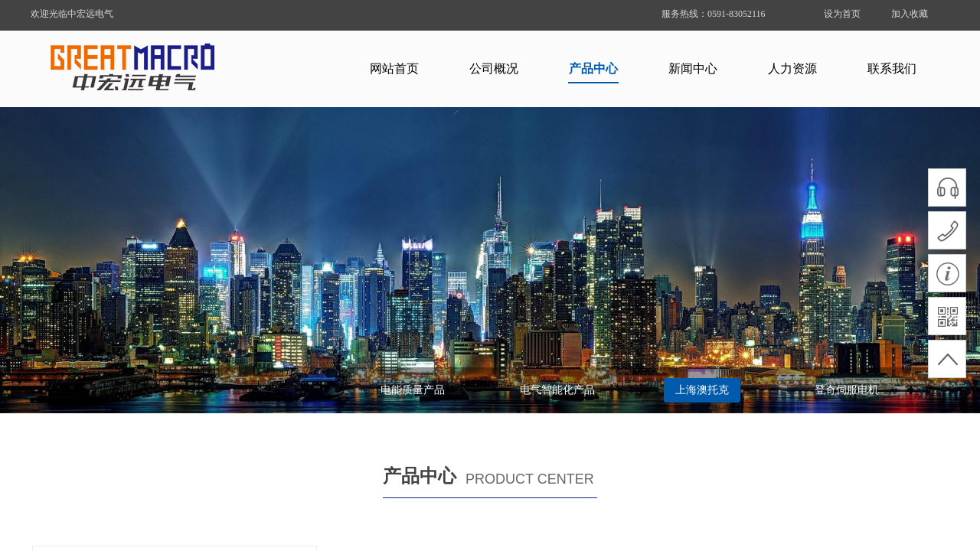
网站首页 (394, 68)
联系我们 (892, 68)
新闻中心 (693, 68)
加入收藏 (910, 14)
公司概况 (494, 68)
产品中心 (593, 68)
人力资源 (792, 68)
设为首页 (842, 14)
